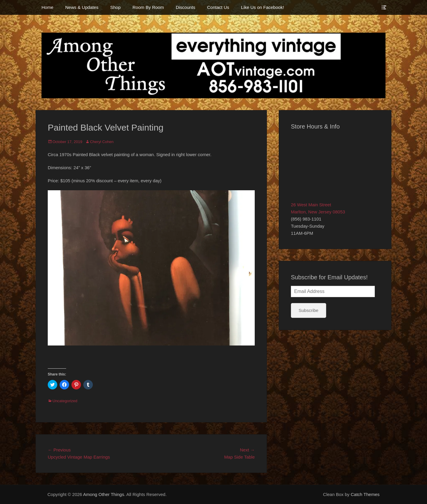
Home (47, 7)
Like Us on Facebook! (263, 7)
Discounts (186, 7)
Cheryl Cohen (102, 142)
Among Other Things (103, 494)
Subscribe (309, 310)
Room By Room (148, 7)
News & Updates (82, 7)
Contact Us (218, 7)
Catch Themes (365, 494)
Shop (115, 7)
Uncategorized (65, 401)
